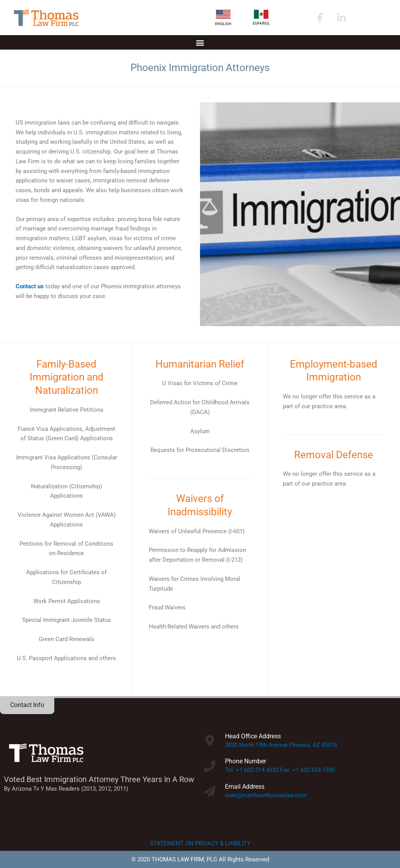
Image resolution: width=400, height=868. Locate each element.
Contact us (30, 286)
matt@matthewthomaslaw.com (266, 795)
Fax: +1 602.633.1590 (307, 770)
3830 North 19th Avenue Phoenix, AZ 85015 (281, 745)
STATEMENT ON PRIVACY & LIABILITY (200, 843)
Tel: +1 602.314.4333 (252, 770)
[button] (200, 42)
